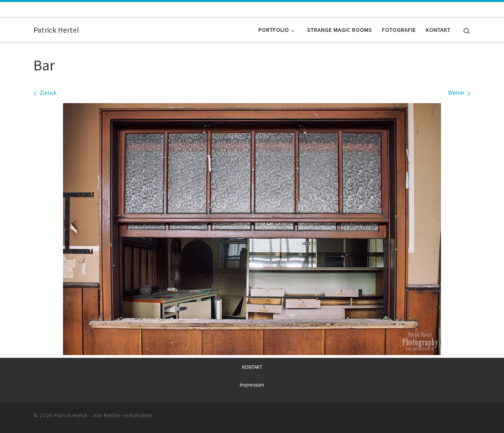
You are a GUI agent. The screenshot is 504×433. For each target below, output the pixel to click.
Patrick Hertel (71, 415)
